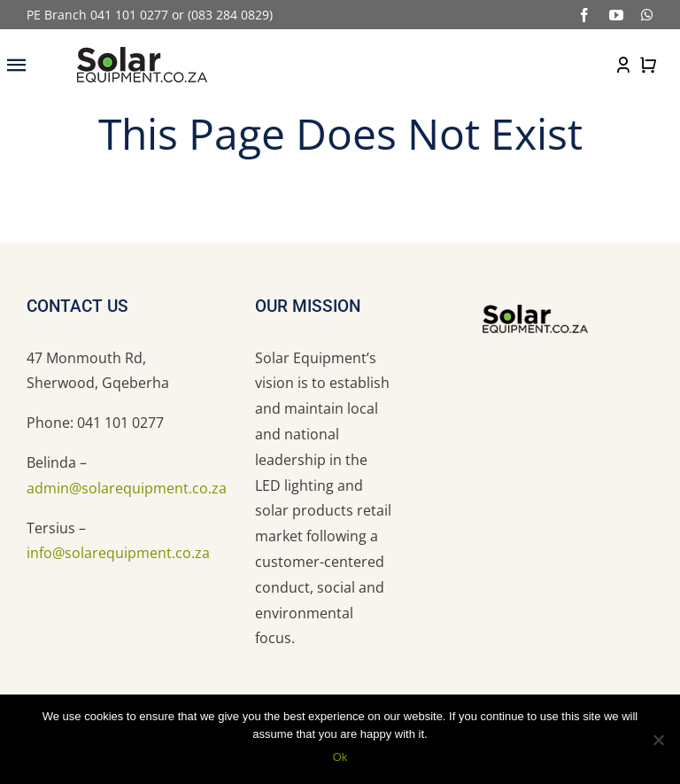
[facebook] (584, 15)
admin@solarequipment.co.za (127, 488)
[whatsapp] (647, 15)
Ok (340, 757)
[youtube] (616, 15)
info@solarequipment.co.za (118, 553)
